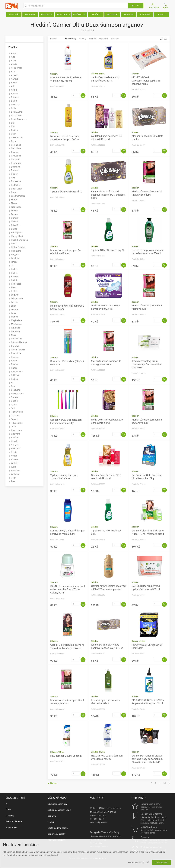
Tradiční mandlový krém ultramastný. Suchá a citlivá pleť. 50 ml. (147, 364)
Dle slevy (82, 39)
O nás (8, 809)
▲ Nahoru (52, 783)
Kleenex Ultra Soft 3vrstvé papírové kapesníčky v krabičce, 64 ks (108, 195)
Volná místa (11, 827)
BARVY (161, 15)
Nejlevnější (103, 39)
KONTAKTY (97, 798)
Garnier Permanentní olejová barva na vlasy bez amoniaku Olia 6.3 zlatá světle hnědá (147, 759)
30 (165, 783)
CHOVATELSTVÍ (63, 15)
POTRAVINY (145, 15)
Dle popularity (70, 39)
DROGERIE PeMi (15, 798)
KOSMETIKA (46, 15)
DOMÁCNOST (112, 15)
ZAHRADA (129, 15)
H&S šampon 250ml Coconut (66, 756)
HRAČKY (96, 15)
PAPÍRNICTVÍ (79, 15)
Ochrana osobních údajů (59, 810)
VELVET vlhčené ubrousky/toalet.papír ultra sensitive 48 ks (146, 81)
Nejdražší (93, 39)
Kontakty (10, 815)
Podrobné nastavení (138, 862)
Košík (166, 6)
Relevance (115, 39)
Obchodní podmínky (57, 804)
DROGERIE (30, 15)
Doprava (52, 816)
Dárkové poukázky (56, 834)
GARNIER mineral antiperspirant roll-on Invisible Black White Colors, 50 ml (68, 589)
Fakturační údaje (14, 821)
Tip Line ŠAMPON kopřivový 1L (108, 250)
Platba (51, 822)
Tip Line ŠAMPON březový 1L (66, 192)
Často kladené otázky (58, 828)
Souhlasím (161, 862)
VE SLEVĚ (14, 15)
